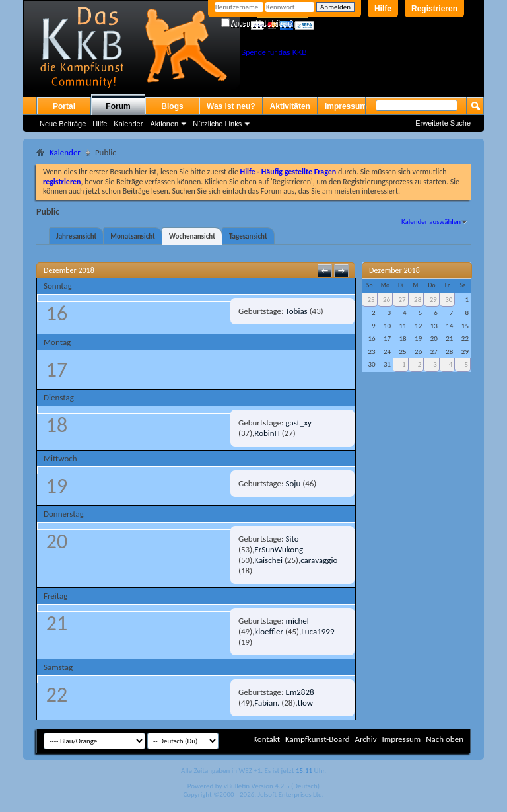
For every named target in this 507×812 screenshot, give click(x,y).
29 (433, 300)
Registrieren (434, 9)
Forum (118, 106)
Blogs (172, 106)
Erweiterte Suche (443, 123)
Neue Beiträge (63, 124)
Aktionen (164, 124)
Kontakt (266, 739)
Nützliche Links (217, 124)
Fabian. (267, 703)
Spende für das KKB (274, 52)
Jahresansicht (76, 236)
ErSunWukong (279, 549)
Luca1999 (318, 631)
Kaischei (268, 560)
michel (297, 621)
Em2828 (300, 692)
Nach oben (445, 739)
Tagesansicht (248, 236)
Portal (64, 106)
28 (418, 300)
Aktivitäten (290, 106)
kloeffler (269, 631)
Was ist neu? (231, 106)
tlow (305, 703)
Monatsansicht (133, 236)
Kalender (128, 124)
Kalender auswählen (431, 222)
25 (371, 300)
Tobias (297, 311)
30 (449, 300)
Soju (293, 483)
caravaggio (319, 560)
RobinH (267, 433)
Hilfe (383, 9)
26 (387, 300)
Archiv (365, 739)
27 (402, 300)
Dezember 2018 (394, 270)
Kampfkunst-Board (318, 739)
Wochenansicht (192, 236)
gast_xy (299, 423)
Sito (292, 539)
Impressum (346, 106)
